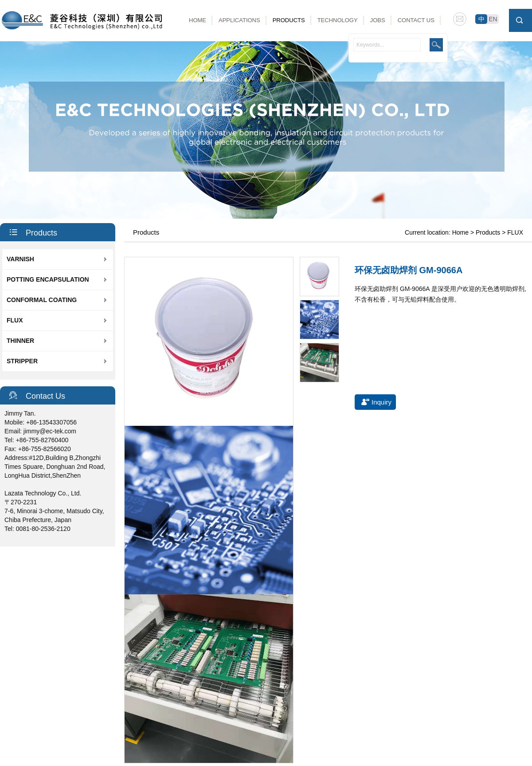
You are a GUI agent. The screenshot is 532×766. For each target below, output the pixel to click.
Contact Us (416, 20)
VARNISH (20, 259)
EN (493, 19)
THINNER (20, 341)
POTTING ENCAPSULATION (48, 279)
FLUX (15, 320)
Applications (239, 20)
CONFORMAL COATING (42, 300)
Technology (338, 20)
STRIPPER (22, 361)
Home (198, 20)
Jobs (378, 20)
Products (289, 20)
